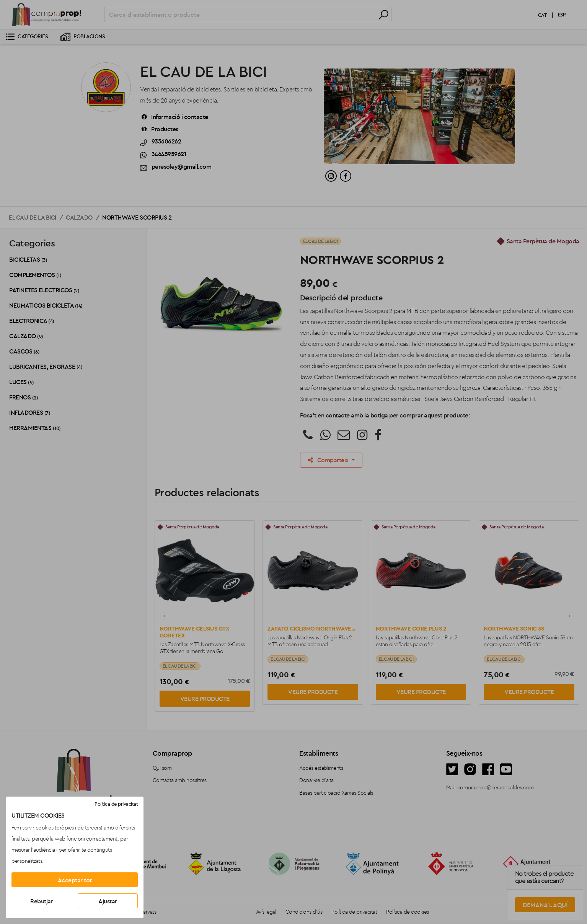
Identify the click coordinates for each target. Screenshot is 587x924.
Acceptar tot (75, 880)
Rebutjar (42, 901)
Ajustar (108, 901)
